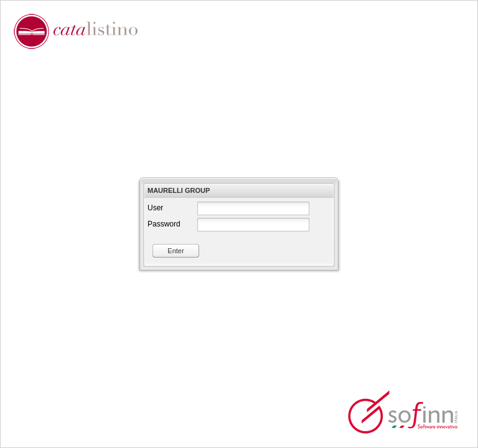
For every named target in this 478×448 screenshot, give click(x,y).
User (155, 208)
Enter (176, 251)
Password (164, 224)
